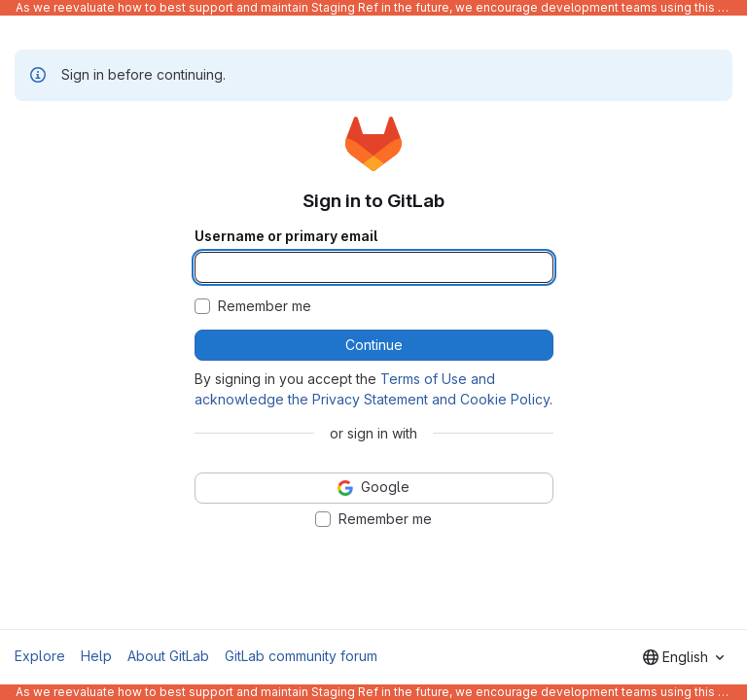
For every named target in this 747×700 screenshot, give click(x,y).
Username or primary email (286, 236)
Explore (40, 656)
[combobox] (683, 657)
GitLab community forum (301, 656)
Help (96, 656)
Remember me (265, 306)
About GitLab (168, 656)
